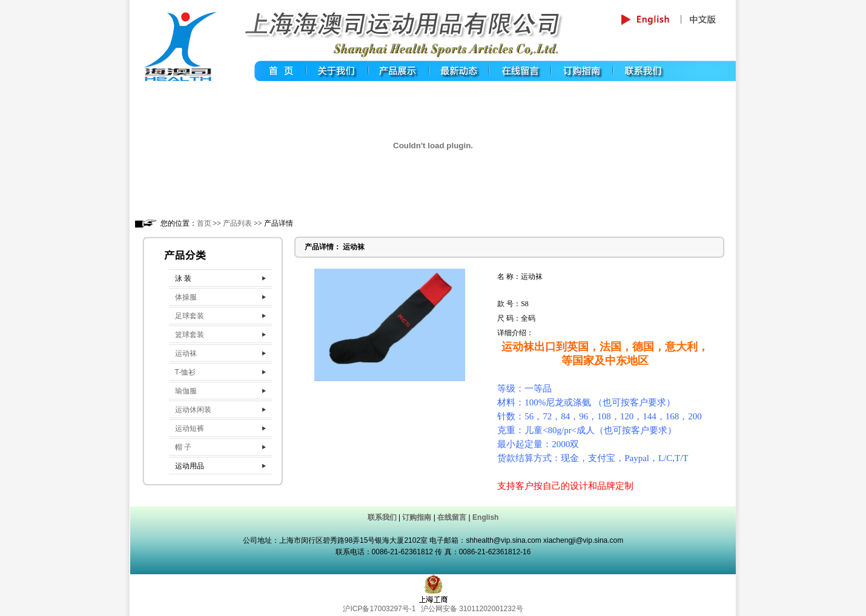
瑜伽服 (186, 391)
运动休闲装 (193, 410)
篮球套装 (190, 335)
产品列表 (237, 223)
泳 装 (183, 278)
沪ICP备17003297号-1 (379, 609)
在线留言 (452, 517)
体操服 (186, 297)
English (485, 517)
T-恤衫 (186, 372)
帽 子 (183, 447)
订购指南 (417, 517)
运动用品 (190, 466)
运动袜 (186, 353)
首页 (204, 223)
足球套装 (190, 316)
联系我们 (382, 517)
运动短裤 (190, 428)
